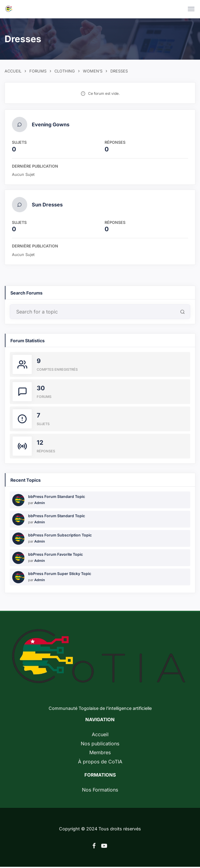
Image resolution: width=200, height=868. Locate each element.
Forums (38, 71)
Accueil (13, 71)
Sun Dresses (48, 206)
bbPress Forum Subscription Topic (60, 536)
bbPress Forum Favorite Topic (56, 556)
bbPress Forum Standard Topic (57, 498)
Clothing (65, 71)
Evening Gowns (51, 125)
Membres (100, 754)
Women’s (93, 71)
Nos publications (100, 744)
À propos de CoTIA (100, 762)
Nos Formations (100, 791)
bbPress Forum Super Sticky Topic (60, 575)
